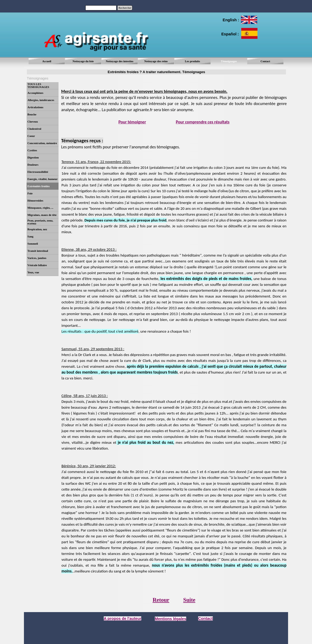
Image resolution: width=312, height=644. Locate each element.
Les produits (192, 61)
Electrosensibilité (38, 172)
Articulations (35, 107)
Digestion (33, 158)
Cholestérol (34, 129)
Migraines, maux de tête (42, 215)
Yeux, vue (33, 272)
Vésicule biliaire (37, 265)
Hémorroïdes (35, 201)
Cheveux (33, 122)
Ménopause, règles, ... (40, 208)
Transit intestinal (38, 251)
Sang (30, 237)
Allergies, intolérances (41, 100)
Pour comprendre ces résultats (203, 122)
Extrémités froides (39, 186)
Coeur (31, 136)
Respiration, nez (37, 229)
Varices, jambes (37, 258)
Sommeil (33, 244)
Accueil (47, 61)
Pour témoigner (132, 122)
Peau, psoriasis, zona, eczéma (40, 222)
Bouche (32, 114)
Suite (189, 600)
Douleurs (33, 165)
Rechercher (125, 8)
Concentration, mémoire (42, 143)
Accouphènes (35, 93)
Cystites (32, 150)
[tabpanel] (230, 20)
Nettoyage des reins (156, 61)
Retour (161, 600)
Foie (30, 193)
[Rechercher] (101, 8)
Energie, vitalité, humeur (43, 179)
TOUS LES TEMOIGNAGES (38, 86)
